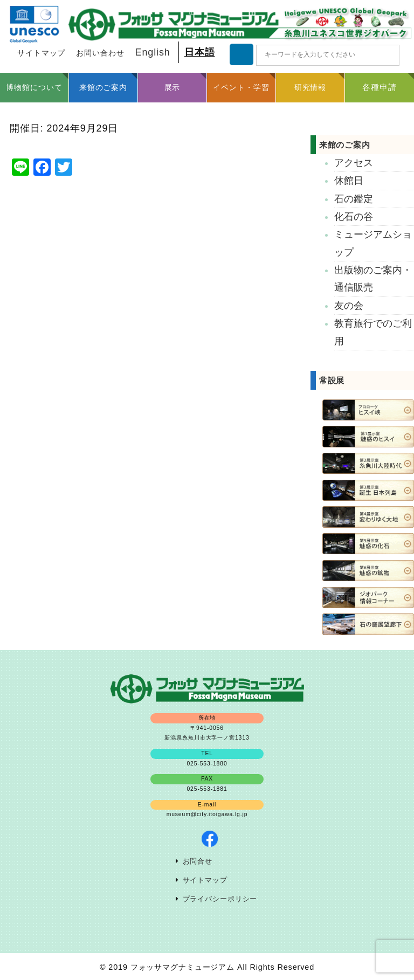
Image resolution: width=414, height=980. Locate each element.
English (153, 52)
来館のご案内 (345, 145)
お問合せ (198, 861)
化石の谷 (354, 217)
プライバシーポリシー (220, 899)
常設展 (332, 380)
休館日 (349, 181)
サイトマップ (41, 53)
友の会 (349, 306)
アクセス (354, 163)
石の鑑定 (354, 199)
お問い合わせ (100, 53)
